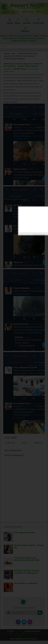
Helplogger (42, 234)
